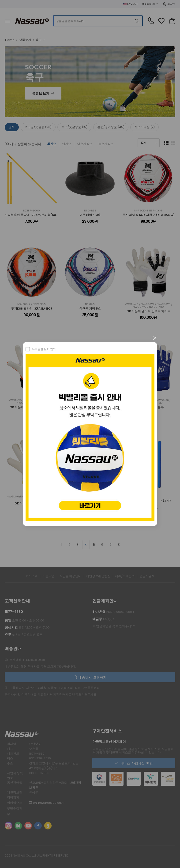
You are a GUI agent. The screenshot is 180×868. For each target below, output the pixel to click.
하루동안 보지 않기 (44, 349)
